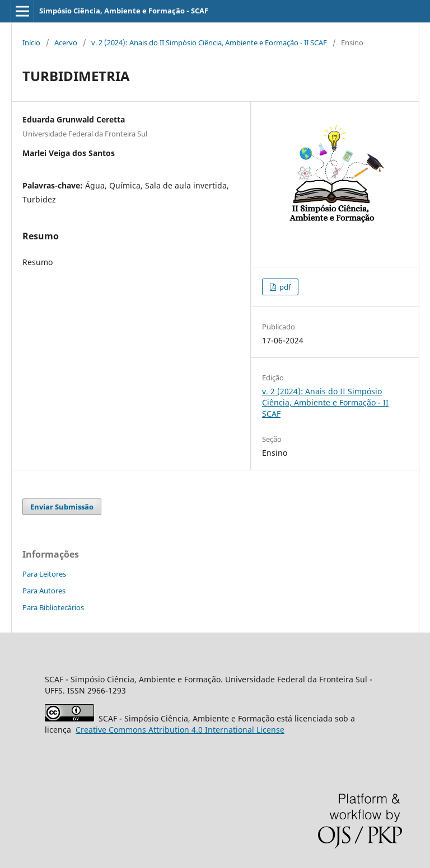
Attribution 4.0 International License (180, 730)
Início (31, 43)
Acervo (66, 43)
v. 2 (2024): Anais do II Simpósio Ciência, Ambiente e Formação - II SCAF (209, 43)
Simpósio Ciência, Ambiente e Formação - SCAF (124, 11)
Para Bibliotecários (53, 607)
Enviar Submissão (62, 507)
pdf (284, 287)
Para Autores (44, 591)
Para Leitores (44, 574)
